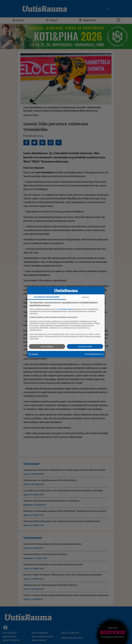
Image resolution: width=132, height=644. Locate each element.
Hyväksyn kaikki (85, 346)
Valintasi (85, 297)
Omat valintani (47, 346)
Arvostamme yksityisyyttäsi (47, 297)
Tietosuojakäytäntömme (94, 354)
